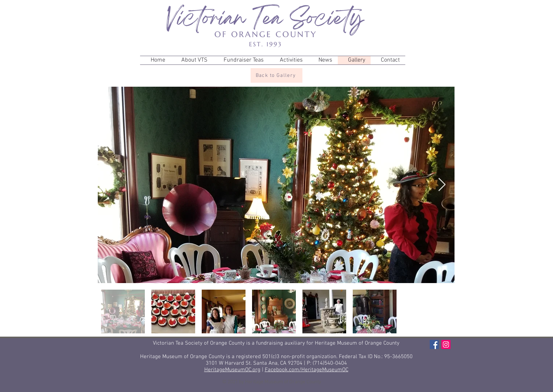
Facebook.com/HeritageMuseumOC (307, 370)
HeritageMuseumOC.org (232, 370)
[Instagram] (446, 344)
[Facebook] (434, 344)
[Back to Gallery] (276, 75)
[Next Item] (442, 185)
